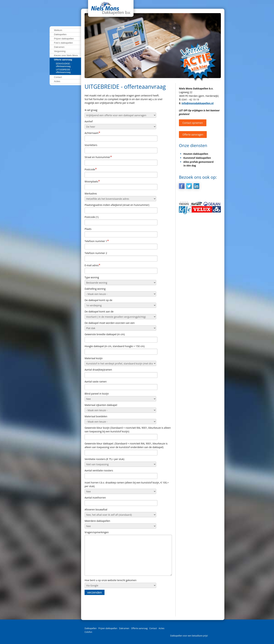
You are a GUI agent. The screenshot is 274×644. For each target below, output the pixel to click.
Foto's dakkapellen (63, 43)
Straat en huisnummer (98, 157)
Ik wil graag (91, 110)
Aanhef (89, 121)
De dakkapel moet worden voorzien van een (110, 323)
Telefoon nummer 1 (97, 241)
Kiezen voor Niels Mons (66, 55)
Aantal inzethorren (95, 498)
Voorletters (91, 145)
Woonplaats (92, 181)
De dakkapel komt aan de (99, 311)
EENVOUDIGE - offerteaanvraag (64, 65)
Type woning (92, 277)
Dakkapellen (60, 34)
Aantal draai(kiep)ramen (98, 370)
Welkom (58, 30)
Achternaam (92, 133)
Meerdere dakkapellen (97, 521)
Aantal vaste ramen (96, 382)
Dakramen (59, 47)
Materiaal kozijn (94, 358)
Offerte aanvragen (193, 135)
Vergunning (60, 51)
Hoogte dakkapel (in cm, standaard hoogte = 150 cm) (115, 346)
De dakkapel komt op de (98, 300)
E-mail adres (92, 265)
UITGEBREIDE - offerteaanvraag (64, 71)
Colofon (88, 632)
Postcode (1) (92, 217)
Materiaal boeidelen (96, 416)
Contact (58, 77)
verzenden (95, 595)
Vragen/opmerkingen (97, 532)
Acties (57, 81)
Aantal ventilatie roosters (99, 470)
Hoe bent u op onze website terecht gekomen (111, 583)
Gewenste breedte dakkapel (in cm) (105, 334)
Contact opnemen (193, 123)
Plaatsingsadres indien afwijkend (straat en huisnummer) (117, 205)
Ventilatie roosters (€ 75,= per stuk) (104, 459)
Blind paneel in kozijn (97, 394)
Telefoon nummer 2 (96, 253)
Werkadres (91, 194)
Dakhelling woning (95, 289)
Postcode (91, 169)
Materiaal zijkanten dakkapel (101, 405)
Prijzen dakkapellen (64, 39)
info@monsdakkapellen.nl (197, 103)
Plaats (88, 229)
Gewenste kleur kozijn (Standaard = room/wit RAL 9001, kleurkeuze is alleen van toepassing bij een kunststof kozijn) (128, 430)
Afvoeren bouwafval (96, 509)
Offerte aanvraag (63, 60)
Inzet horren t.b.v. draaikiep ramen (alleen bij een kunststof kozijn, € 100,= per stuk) (127, 484)
